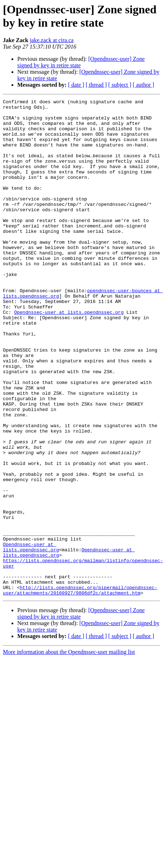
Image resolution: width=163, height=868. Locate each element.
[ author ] (144, 85)
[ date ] (76, 85)
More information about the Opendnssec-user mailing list (69, 751)
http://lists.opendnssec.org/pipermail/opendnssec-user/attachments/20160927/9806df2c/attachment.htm (80, 689)
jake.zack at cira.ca (52, 40)
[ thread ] (96, 85)
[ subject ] (120, 85)
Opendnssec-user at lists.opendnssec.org (69, 355)
